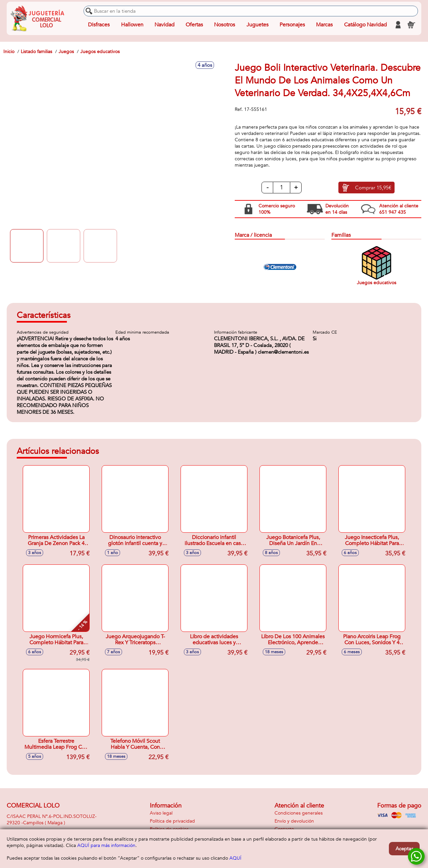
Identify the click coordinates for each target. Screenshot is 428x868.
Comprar (373, 188)
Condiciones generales (299, 813)
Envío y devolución (294, 821)
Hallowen (132, 25)
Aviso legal (161, 813)
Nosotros (225, 25)
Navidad (165, 25)
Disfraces (99, 25)
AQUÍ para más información (106, 845)
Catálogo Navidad (365, 25)
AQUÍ (235, 858)
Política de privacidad (172, 821)
